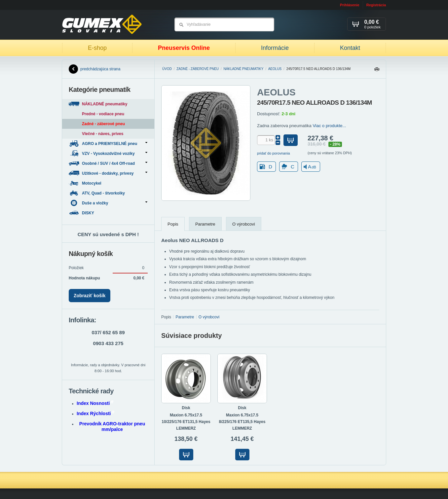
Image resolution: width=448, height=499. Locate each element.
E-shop (97, 48)
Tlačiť (377, 71)
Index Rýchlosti (95, 413)
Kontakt (350, 48)
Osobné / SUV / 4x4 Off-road (108, 163)
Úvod (167, 69)
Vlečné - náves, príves (103, 134)
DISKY (82, 213)
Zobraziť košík (90, 296)
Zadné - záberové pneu (198, 69)
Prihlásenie (350, 5)
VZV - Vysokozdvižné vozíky (108, 153)
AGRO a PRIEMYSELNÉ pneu (108, 143)
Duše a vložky (108, 203)
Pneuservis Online (184, 48)
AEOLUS (275, 69)
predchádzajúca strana (94, 69)
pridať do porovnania (274, 153)
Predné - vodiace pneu (103, 114)
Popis (173, 224)
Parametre (205, 224)
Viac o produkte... (329, 126)
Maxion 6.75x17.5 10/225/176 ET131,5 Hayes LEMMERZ (186, 422)
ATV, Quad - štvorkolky (97, 193)
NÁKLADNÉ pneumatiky (243, 69)
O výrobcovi (244, 224)
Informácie (275, 48)
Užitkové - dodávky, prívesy (108, 173)
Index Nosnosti (95, 403)
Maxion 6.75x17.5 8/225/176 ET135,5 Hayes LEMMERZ (242, 422)
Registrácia (376, 5)
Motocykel (86, 183)
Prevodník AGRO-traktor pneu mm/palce (112, 427)
